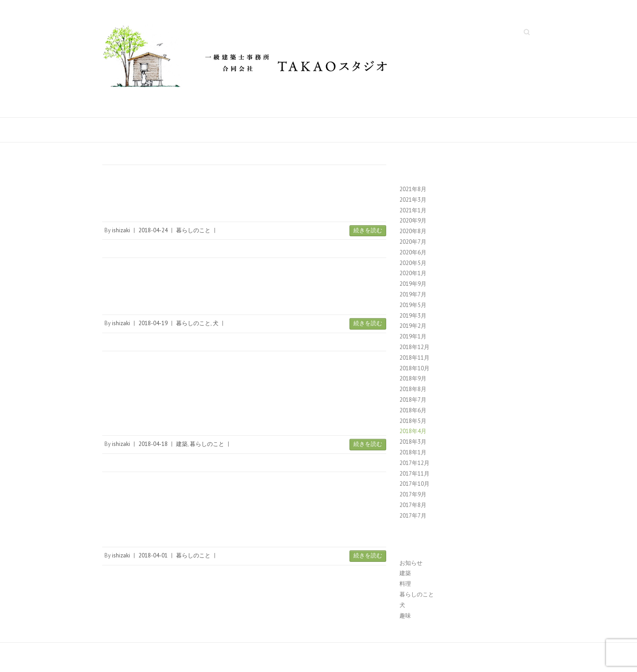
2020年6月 (413, 252)
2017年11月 (414, 474)
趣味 (405, 616)
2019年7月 (413, 294)
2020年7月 (413, 242)
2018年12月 (414, 347)
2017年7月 (413, 516)
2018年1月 (413, 452)
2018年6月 (413, 410)
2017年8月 (413, 505)
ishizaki (121, 230)
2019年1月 (413, 336)
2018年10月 (414, 368)
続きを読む (368, 230)
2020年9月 (413, 221)
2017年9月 (413, 494)
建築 (182, 444)
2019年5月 (413, 305)
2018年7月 (413, 400)
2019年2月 (413, 326)
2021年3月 (413, 200)
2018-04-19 (153, 323)
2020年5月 (413, 263)
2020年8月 (413, 231)
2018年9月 (413, 378)
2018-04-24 (153, 230)
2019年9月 (413, 284)
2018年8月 (413, 389)
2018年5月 (413, 421)
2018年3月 (413, 442)
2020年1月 (413, 273)
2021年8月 (413, 189)
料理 (405, 584)
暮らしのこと (193, 230)
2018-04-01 (153, 555)
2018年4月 (413, 431)
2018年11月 (414, 358)
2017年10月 (414, 484)
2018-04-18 (153, 444)
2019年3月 (413, 316)
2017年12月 (414, 463)
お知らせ (411, 563)
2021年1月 (413, 210)
